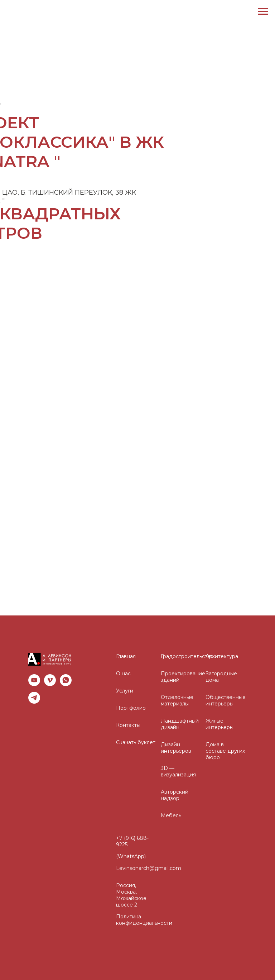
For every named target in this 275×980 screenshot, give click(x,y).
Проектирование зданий (183, 677)
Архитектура (222, 656)
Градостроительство (187, 656)
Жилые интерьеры (219, 724)
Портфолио (131, 708)
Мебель (171, 815)
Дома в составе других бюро (225, 751)
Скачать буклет (136, 742)
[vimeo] (50, 680)
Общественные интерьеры (226, 700)
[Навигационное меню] (263, 11)
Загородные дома (221, 677)
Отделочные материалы (177, 700)
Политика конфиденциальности (144, 920)
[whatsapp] (66, 680)
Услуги (125, 691)
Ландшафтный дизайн (180, 724)
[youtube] (34, 680)
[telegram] (34, 698)
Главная (126, 656)
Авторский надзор (175, 795)
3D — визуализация (178, 771)
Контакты (128, 725)
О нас (123, 674)
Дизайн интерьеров (176, 748)
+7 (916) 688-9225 (132, 841)
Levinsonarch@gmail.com (149, 868)
